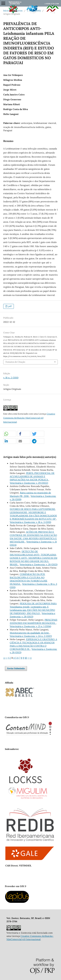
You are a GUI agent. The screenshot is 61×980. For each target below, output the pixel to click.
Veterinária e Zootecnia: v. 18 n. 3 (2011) (30, 522)
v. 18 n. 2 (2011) (34, 11)
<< (4, 658)
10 (26, 658)
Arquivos (18, 11)
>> (31, 658)
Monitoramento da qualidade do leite (30, 633)
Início (6, 11)
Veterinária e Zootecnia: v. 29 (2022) (29, 483)
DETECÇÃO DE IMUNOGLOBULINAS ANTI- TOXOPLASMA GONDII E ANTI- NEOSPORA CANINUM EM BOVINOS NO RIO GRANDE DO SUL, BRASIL (34, 558)
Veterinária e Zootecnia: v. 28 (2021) (39, 564)
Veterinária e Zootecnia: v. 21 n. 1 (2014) (30, 626)
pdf (10, 306)
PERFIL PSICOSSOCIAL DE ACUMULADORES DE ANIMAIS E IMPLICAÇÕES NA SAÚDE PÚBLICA (32, 476)
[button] (10, 434)
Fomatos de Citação (15, 362)
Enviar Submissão (16, 668)
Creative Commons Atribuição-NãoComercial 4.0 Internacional (29, 418)
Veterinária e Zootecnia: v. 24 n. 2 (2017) (31, 636)
